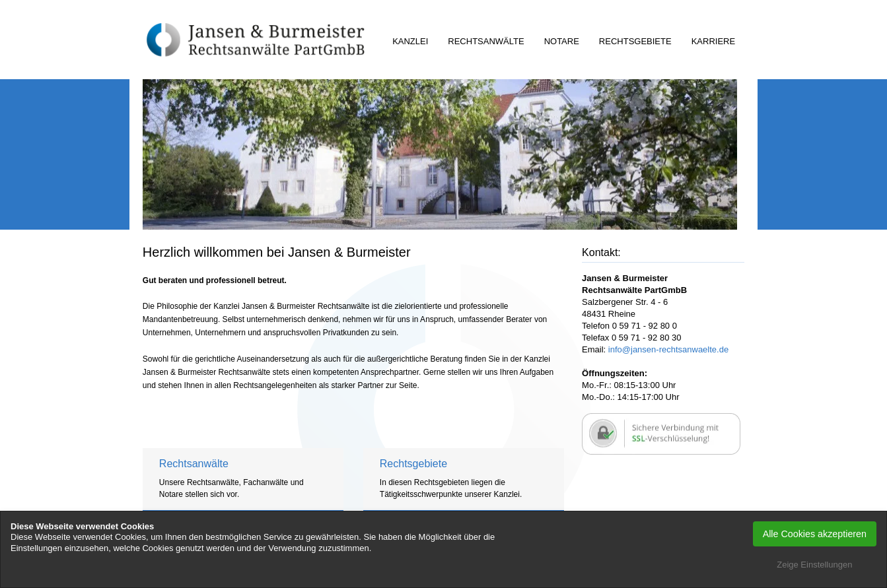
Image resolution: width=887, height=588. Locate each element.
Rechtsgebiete (635, 41)
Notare (562, 41)
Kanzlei (410, 41)
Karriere (713, 41)
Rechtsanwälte (486, 41)
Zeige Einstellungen (814, 565)
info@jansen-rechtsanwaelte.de (668, 349)
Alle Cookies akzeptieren (815, 534)
